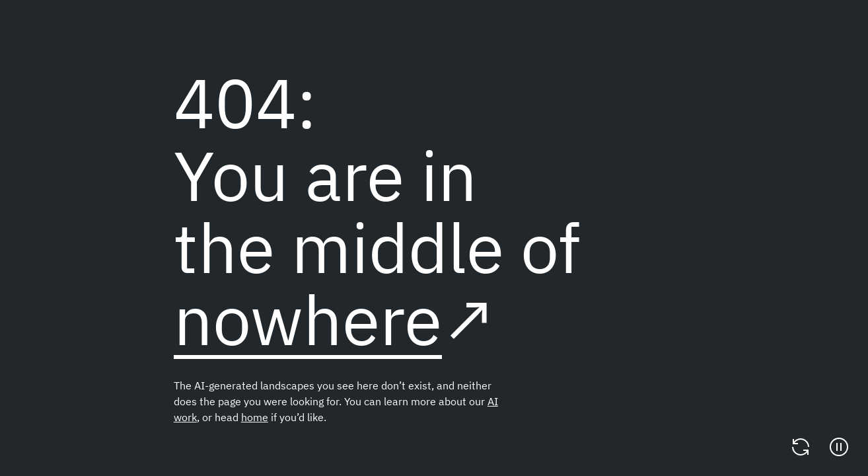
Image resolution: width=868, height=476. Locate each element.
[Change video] (801, 447)
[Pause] (839, 447)
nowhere (308, 319)
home (255, 417)
